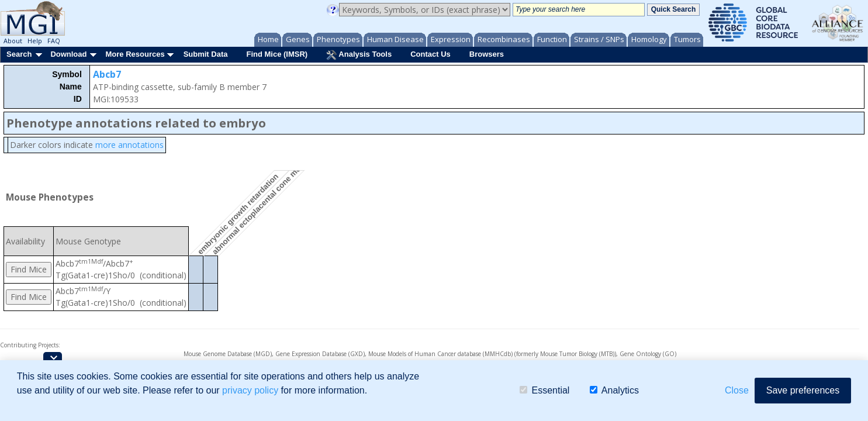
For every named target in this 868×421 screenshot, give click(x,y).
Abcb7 (107, 74)
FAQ (54, 41)
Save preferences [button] (803, 390)
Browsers (487, 54)
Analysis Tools (359, 55)
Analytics (614, 390)
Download (68, 54)
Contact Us (430, 54)
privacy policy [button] (250, 390)
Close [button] (737, 390)
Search (19, 54)
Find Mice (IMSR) (277, 54)
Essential (544, 390)
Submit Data (206, 54)
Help (35, 41)
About (13, 41)
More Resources (135, 54)
